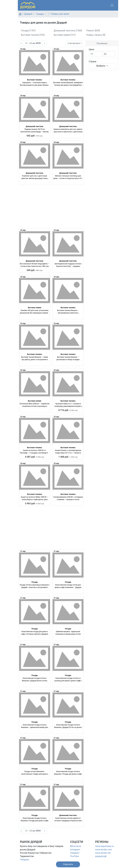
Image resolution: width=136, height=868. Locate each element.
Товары (40, 14)
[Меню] (112, 5)
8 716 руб (68, 410)
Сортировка (74, 43)
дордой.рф (101, 856)
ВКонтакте (76, 846)
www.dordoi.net (103, 853)
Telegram (25, 860)
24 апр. (23, 49)
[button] (68, 864)
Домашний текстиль (35, 126)
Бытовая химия (35, 308)
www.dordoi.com (104, 850)
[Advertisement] (51, 207)
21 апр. (23, 551)
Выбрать (101, 66)
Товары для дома (60, 14)
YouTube (74, 856)
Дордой (28, 14)
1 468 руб (68, 457)
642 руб (35, 136)
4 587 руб (35, 457)
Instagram (75, 850)
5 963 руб (35, 503)
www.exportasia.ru (104, 846)
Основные (102, 43)
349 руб (35, 270)
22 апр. (57, 277)
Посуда (35, 582)
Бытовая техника (35, 80)
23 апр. (23, 230)
